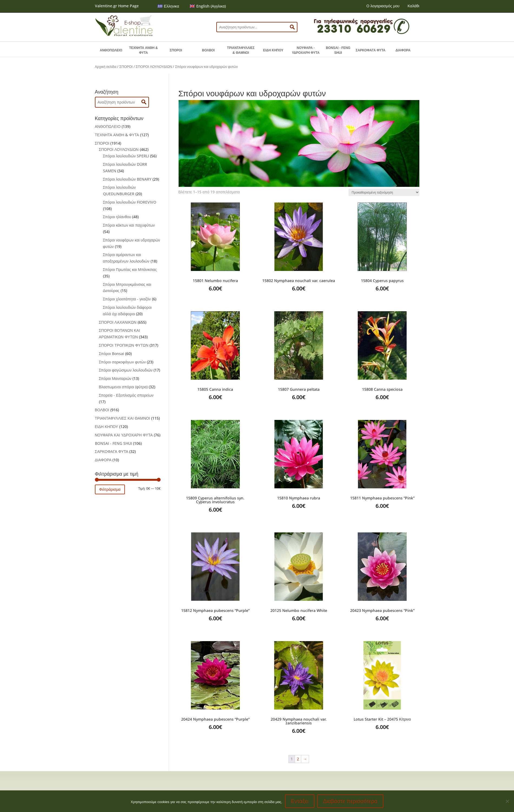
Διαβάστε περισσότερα (350, 801)
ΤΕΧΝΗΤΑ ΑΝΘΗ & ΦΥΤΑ (144, 50)
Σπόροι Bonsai (112, 354)
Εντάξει (300, 801)
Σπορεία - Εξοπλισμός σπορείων (126, 395)
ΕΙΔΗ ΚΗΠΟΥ (273, 50)
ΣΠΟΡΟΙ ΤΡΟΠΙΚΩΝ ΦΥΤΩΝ (124, 345)
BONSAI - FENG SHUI (338, 50)
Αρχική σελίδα (106, 67)
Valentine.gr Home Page (117, 6)
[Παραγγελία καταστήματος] (384, 192)
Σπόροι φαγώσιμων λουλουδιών (126, 370)
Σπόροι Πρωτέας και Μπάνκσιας (130, 269)
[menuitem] (168, 6)
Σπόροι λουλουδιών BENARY (127, 179)
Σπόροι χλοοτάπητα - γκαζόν (127, 299)
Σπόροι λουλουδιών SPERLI (126, 156)
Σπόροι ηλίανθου (117, 217)
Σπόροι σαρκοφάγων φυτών (122, 362)
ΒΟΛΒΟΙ (208, 50)
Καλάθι (413, 6)
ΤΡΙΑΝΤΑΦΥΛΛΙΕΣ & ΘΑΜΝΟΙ (241, 50)
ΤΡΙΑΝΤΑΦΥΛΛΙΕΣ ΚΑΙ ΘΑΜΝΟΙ (122, 418)
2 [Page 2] (298, 759)
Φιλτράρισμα (110, 489)
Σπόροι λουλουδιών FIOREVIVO (130, 202)
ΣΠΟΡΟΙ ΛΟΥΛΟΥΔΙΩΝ (154, 67)
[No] (507, 801)
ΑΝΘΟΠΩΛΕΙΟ (111, 50)
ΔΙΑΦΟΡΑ (403, 50)
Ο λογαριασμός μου (383, 6)
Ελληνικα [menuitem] (171, 6)
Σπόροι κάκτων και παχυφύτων (129, 225)
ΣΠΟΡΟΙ (176, 50)
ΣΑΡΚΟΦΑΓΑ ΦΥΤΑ (370, 50)
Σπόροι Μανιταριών (115, 378)
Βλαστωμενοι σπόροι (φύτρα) (123, 387)
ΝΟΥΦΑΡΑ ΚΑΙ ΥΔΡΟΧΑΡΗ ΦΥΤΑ (124, 435)
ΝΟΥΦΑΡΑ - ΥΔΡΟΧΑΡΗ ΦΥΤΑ (306, 50)
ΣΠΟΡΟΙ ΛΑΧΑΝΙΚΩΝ (118, 322)
